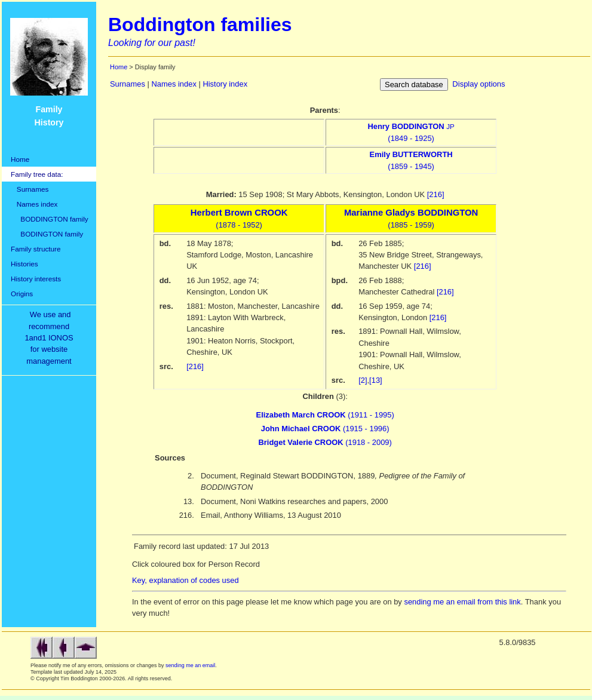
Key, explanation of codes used (185, 580)
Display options (478, 84)
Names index (34, 204)
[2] (363, 380)
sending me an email (190, 665)
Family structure (36, 249)
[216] (436, 194)
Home (20, 159)
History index (225, 84)
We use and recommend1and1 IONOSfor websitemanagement (51, 338)
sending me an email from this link (462, 602)
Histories (24, 264)
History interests (36, 279)
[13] (376, 380)
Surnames (30, 189)
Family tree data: (37, 174)
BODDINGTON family (50, 219)
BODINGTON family (47, 234)
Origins (22, 294)
